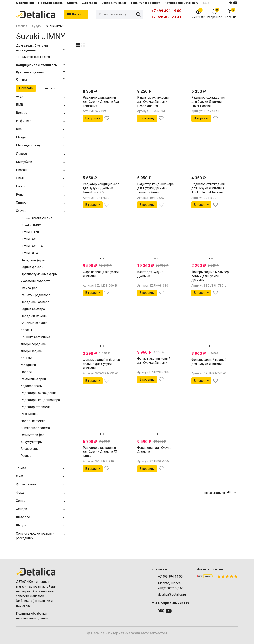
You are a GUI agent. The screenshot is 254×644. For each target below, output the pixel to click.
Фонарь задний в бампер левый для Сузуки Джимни (210, 276)
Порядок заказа (50, 3)
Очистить (49, 88)
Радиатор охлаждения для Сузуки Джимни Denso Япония (154, 102)
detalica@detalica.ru (172, 594)
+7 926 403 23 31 (166, 17)
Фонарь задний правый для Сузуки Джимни (209, 362)
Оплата (72, 3)
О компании (25, 3)
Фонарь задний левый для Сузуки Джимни (154, 361)
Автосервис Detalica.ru (182, 3)
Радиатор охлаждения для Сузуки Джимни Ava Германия (101, 102)
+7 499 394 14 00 (166, 11)
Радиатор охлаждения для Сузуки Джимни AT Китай (100, 452)
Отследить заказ (114, 3)
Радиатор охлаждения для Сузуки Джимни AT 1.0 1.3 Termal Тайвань (209, 188)
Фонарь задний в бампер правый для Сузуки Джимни (101, 364)
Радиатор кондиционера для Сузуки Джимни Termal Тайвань (155, 188)
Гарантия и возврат (145, 3)
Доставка (89, 3)
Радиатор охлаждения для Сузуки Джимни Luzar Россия (208, 102)
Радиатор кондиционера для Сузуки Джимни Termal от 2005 (101, 188)
